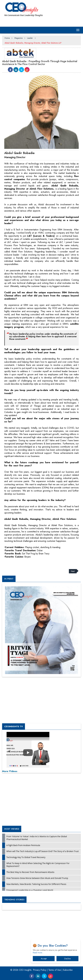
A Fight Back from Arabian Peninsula (23, 845)
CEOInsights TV (14, 726)
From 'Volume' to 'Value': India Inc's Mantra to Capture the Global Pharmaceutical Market (37, 838)
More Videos (10, 771)
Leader (30, 38)
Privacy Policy (40, 970)
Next (73, 571)
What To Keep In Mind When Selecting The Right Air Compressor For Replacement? (38, 865)
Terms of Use (55, 970)
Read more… (38, 953)
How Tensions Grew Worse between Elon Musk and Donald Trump (37, 878)
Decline (67, 959)
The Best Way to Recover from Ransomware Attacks (30, 872)
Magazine (18, 38)
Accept (44, 959)
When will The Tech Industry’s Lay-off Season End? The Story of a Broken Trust (43, 851)
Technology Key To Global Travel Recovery (26, 857)
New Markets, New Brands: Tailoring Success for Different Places (36, 884)
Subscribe (68, 970)
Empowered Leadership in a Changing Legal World (30, 890)
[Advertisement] (25, 562)
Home (7, 38)
